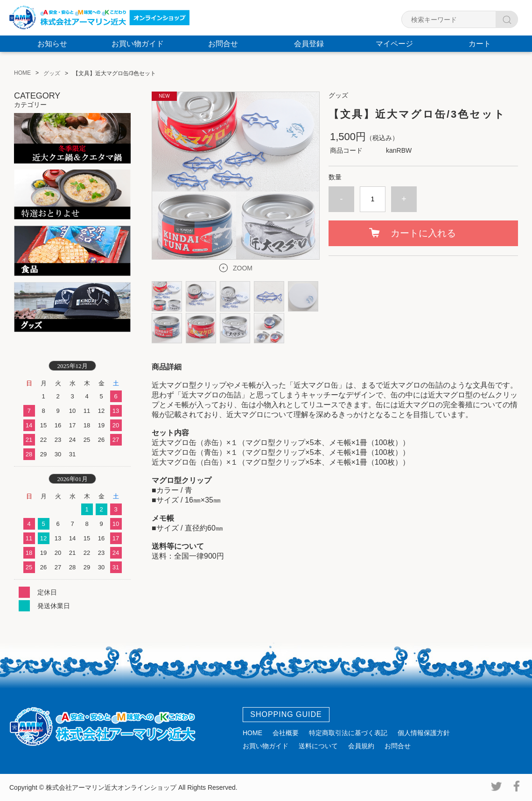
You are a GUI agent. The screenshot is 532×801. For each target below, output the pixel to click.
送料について (318, 746)
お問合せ (223, 44)
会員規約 (361, 746)
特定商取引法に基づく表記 (348, 733)
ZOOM (243, 268)
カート (480, 44)
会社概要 (286, 733)
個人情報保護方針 (424, 733)
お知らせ (52, 44)
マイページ (394, 44)
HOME (252, 733)
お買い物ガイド (138, 44)
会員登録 (309, 44)
